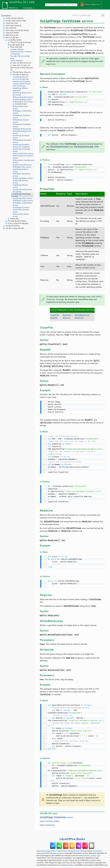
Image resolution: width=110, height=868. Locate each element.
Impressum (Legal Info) (46, 848)
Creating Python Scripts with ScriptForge (22, 85)
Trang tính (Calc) (12, 23)
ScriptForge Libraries (21, 77)
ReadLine (67, 314)
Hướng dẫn (14, 219)
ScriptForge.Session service (20, 186)
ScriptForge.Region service (23, 178)
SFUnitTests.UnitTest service (21, 211)
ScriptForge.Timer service (22, 198)
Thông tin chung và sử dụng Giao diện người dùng (19, 44)
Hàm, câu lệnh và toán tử (22, 63)
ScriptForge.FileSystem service (21, 150)
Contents (6, 15)
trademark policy (67, 863)
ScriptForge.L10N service (22, 165)
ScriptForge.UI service (21, 207)
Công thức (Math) (12, 33)
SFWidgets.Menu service (22, 167)
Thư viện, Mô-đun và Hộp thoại (20, 57)
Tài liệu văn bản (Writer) (14, 18)
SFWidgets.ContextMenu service (22, 112)
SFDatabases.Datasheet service (22, 125)
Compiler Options (17, 49)
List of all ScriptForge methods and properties (21, 80)
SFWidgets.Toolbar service (23, 201)
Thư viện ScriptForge (20, 75)
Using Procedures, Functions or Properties (21, 53)
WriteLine (79, 317)
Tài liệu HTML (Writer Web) (16, 21)
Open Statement (47, 823)
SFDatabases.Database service (21, 116)
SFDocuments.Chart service (20, 107)
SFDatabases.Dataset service (21, 121)
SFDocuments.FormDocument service (23, 161)
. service (56, 815)
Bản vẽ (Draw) (11, 28)
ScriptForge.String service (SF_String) (22, 191)
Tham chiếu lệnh (16, 47)
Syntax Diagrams (17, 61)
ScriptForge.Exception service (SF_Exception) (21, 146)
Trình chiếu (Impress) (13, 26)
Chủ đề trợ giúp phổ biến (15, 228)
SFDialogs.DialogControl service (22, 132)
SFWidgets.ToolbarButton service (22, 204)
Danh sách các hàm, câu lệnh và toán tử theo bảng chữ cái (21, 68)
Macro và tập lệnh (12, 37)
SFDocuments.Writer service (21, 215)
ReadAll (54, 317)
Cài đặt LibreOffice (13, 226)
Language (27, 8)
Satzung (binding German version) (50, 851)
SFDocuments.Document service (22, 141)
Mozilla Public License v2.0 (90, 853)
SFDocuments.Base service (23, 97)
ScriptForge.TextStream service (22, 195)
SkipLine (66, 317)
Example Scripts (21, 104)
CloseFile (55, 314)
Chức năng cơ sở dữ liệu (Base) (17, 30)
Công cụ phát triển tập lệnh (18, 223)
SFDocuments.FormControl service (23, 157)
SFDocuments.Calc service (23, 102)
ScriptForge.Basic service (22, 99)
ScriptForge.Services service (20, 182)
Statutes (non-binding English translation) (85, 848)
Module (12, 8)
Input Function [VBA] (49, 819)
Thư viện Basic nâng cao (22, 72)
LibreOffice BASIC (15, 40)
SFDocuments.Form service (23, 153)
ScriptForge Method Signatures (20, 89)
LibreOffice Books (72, 837)
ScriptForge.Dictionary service (21, 137)
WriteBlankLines (82, 314)
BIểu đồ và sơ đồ (12, 35)
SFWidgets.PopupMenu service (22, 175)
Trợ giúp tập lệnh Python (17, 221)
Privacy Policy (62, 848)
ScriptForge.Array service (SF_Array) (22, 94)
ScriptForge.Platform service (21, 170)
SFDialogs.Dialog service (22, 129)
